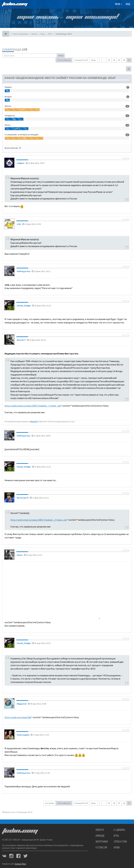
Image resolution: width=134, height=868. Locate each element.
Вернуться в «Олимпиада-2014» (17, 812)
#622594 (126, 335)
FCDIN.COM (15, 4)
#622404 (126, 158)
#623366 (126, 431)
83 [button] (109, 60)
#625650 (126, 699)
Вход (128, 4)
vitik (19, 224)
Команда (100, 836)
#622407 (126, 219)
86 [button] (124, 60)
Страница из (81, 60)
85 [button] (119, 60)
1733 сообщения (64, 60)
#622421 (126, 267)
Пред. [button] (94, 60)
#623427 (126, 462)
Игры (116, 836)
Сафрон (21, 163)
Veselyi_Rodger (24, 306)
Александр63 (23, 735)
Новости (100, 830)
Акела (20, 555)
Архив (117, 848)
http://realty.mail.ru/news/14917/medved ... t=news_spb (33, 406)
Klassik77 (21, 340)
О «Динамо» (120, 830)
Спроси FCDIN (120, 842)
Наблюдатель (23, 271)
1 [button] (100, 60)
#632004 (126, 730)
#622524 (126, 301)
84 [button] (114, 60)
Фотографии (102, 842)
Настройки (50, 803)
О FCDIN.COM (101, 848)
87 (129, 60)
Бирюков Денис (21, 864)
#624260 (126, 638)
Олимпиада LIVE (15, 49)
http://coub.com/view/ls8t (18, 717)
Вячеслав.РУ (23, 498)
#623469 (126, 493)
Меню (119, 4)
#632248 (126, 768)
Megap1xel (22, 704)
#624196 (126, 550)
